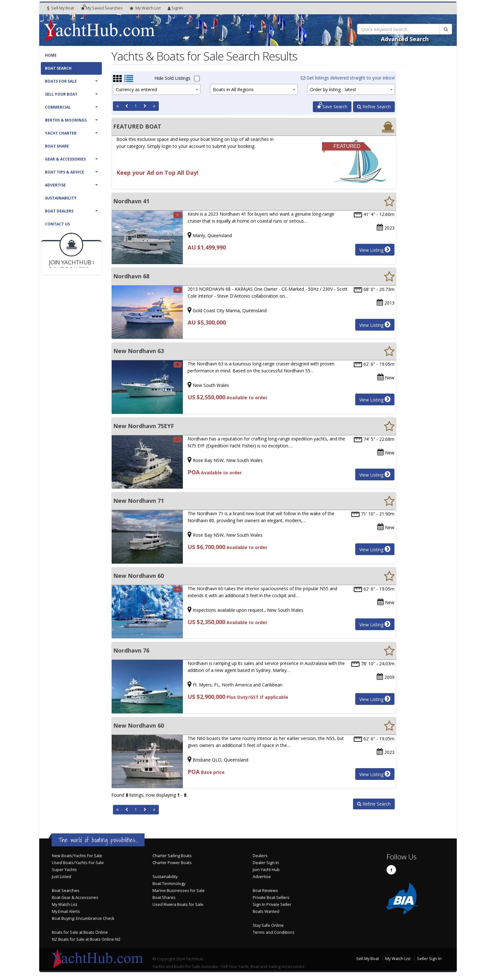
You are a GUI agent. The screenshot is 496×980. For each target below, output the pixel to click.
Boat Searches (66, 891)
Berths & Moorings (66, 120)
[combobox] (157, 89)
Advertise (55, 185)
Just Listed (62, 877)
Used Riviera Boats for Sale (178, 904)
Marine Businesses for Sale (179, 891)
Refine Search (374, 107)
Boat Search (58, 68)
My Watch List (65, 904)
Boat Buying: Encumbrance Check (83, 918)
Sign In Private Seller (272, 904)
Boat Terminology (169, 884)
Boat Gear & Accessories (75, 898)
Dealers (260, 856)
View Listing (375, 250)
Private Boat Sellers (271, 898)
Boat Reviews (265, 891)
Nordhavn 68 (131, 276)
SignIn (175, 8)
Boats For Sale (61, 81)
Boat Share (57, 146)
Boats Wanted (266, 911)
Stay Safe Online (268, 925)
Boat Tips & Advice (65, 172)
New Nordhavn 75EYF (144, 426)
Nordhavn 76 (131, 650)
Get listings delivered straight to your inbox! (348, 78)
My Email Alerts (66, 911)
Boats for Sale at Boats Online (80, 932)
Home (51, 55)
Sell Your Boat (61, 94)
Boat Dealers (59, 211)
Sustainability (61, 198)
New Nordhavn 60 (139, 576)
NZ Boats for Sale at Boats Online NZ (86, 939)
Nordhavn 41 (131, 201)
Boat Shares (164, 898)
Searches (102, 8)
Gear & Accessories (65, 159)
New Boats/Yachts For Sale (77, 856)
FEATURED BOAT (137, 126)
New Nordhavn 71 (139, 501)
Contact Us (57, 224)
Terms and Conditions (274, 932)
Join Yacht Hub (266, 870)
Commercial (58, 107)
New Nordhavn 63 (139, 351)
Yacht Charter (61, 133)
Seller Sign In (429, 959)
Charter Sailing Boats (172, 856)
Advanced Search (405, 39)
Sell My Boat (61, 8)
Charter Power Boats (172, 863)
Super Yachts (64, 870)
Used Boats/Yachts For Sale (78, 863)
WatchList (145, 8)
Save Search (332, 107)
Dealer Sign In (266, 863)
